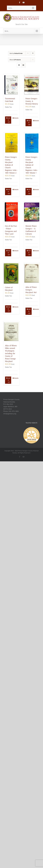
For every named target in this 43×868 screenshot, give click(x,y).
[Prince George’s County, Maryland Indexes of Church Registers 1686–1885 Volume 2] (11, 143)
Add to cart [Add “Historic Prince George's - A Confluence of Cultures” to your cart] (29, 253)
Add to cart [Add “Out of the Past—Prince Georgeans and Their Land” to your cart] (9, 253)
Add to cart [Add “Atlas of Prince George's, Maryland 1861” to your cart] (29, 311)
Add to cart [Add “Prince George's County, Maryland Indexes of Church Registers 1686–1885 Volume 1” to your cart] (29, 192)
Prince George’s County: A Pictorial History (32, 101)
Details (16, 118)
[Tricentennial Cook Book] (11, 85)
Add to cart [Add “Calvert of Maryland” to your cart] (9, 309)
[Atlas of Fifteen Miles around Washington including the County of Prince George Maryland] (11, 332)
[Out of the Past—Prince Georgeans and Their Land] (11, 212)
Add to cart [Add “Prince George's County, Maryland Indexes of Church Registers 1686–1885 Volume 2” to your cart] (9, 192)
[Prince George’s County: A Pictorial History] (32, 85)
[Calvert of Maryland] (11, 273)
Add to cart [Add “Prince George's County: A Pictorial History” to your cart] (29, 123)
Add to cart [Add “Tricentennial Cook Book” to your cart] (9, 120)
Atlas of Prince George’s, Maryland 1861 (31, 290)
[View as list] (23, 65)
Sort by (16, 53)
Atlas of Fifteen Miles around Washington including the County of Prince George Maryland (11, 353)
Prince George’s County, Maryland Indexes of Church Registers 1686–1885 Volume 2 (11, 165)
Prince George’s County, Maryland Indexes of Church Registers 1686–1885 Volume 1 (32, 165)
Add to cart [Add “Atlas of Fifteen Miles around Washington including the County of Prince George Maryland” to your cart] (9, 380)
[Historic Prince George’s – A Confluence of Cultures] (32, 212)
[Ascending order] (33, 53)
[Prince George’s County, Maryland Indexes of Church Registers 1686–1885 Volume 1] (32, 143)
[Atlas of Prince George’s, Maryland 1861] (32, 273)
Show (15, 60)
